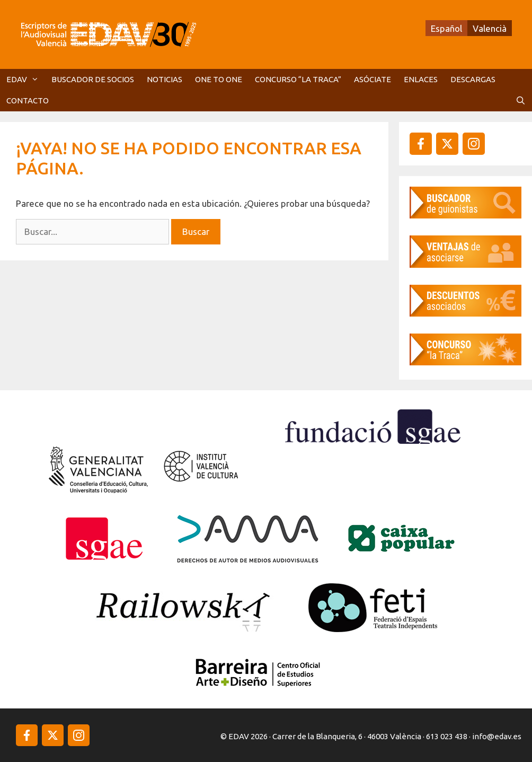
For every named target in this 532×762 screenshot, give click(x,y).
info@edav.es (497, 736)
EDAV (26, 80)
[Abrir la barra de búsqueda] (521, 101)
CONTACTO (28, 100)
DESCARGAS (473, 79)
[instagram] (447, 144)
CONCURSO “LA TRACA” (298, 79)
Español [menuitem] (446, 28)
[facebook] (421, 144)
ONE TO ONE (219, 79)
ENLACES (421, 79)
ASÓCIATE (373, 79)
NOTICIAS (165, 79)
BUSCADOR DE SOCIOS (93, 79)
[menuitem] (446, 28)
